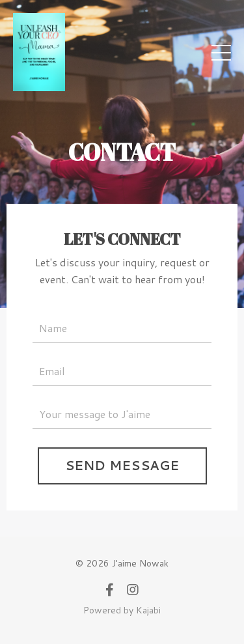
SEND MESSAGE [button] (122, 465)
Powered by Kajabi (122, 610)
